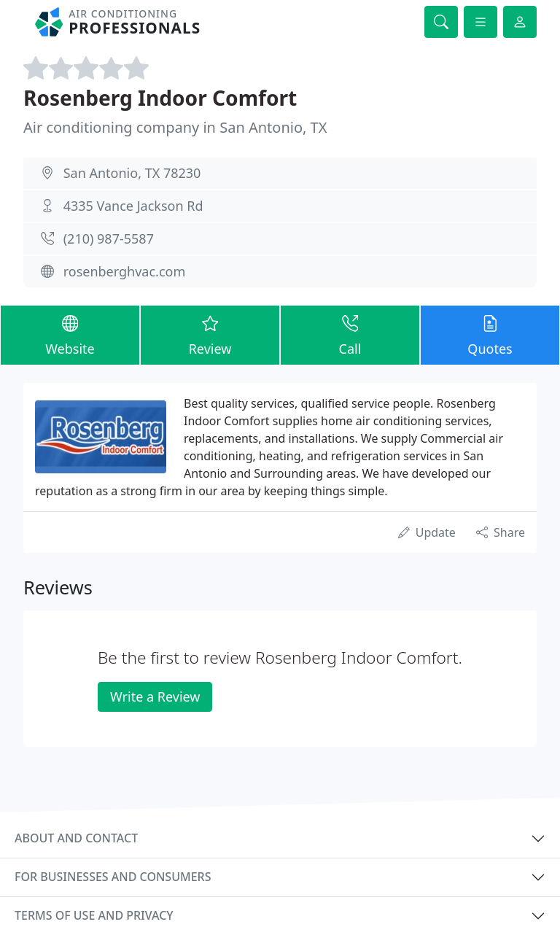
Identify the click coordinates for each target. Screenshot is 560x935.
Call (350, 334)
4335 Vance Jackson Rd (133, 206)
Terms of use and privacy (94, 915)
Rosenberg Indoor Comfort (160, 98)
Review (210, 334)
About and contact (76, 838)
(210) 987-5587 (109, 238)
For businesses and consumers (113, 877)
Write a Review (155, 697)
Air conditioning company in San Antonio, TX (175, 127)
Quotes (490, 334)
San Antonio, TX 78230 (132, 173)
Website (70, 334)
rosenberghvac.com (125, 271)
